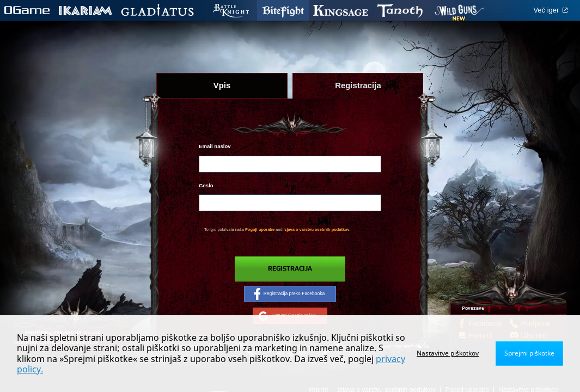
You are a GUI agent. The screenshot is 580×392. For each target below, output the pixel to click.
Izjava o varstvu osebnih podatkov (317, 229)
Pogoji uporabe (260, 229)
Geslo (206, 185)
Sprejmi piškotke (529, 353)
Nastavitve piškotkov (448, 353)
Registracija (290, 269)
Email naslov (215, 146)
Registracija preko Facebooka (290, 294)
